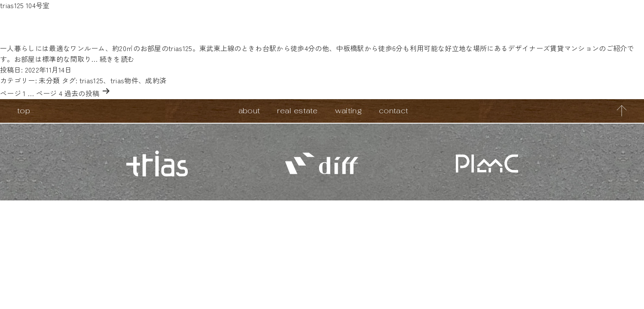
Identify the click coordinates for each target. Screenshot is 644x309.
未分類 (49, 80)
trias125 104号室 (25, 5)
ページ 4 (49, 93)
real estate (298, 111)
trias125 (92, 80)
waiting (348, 111)
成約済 (156, 80)
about (249, 111)
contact (394, 111)
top (24, 111)
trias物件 (124, 80)
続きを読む (117, 59)
